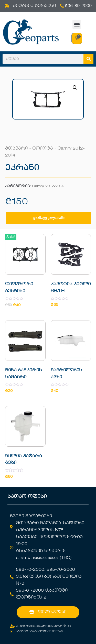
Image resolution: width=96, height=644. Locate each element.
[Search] (88, 59)
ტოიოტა (43, 149)
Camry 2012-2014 (48, 186)
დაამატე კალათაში (49, 218)
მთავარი (16, 149)
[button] (77, 24)
